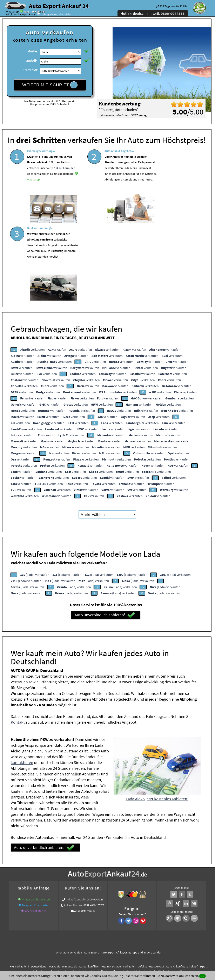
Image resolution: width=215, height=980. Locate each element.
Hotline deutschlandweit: (153, 13)
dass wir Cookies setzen (182, 976)
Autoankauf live (89, 888)
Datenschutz (83, 940)
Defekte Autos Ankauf (151, 888)
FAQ (137, 940)
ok (202, 976)
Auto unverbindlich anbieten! (105, 537)
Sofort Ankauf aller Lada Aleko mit (104, 893)
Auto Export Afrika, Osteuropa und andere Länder (131, 874)
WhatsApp (37, 186)
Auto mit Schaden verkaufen (118, 888)
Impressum (126, 940)
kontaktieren (22, 684)
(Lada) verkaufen (35, 496)
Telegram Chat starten (36, 827)
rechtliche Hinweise (105, 940)
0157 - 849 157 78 (34, 12)
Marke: (33, 51)
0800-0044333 (95, 821)
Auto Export (91, 874)
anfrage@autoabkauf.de (56, 14)
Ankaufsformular (85, 833)
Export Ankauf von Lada (142, 893)
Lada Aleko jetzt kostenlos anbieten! (157, 721)
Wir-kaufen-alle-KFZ (170, 893)
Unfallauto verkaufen (69, 874)
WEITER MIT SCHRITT (50, 85)
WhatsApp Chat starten (36, 821)
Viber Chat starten (36, 833)
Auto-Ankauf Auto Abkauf (182, 888)
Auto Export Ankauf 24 (59, 6)
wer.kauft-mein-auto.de (63, 888)
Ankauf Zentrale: (76, 821)
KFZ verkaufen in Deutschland (28, 888)
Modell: (31, 61)
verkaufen (33, 271)
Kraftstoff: (30, 70)
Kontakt (18, 644)
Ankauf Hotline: (73, 827)
